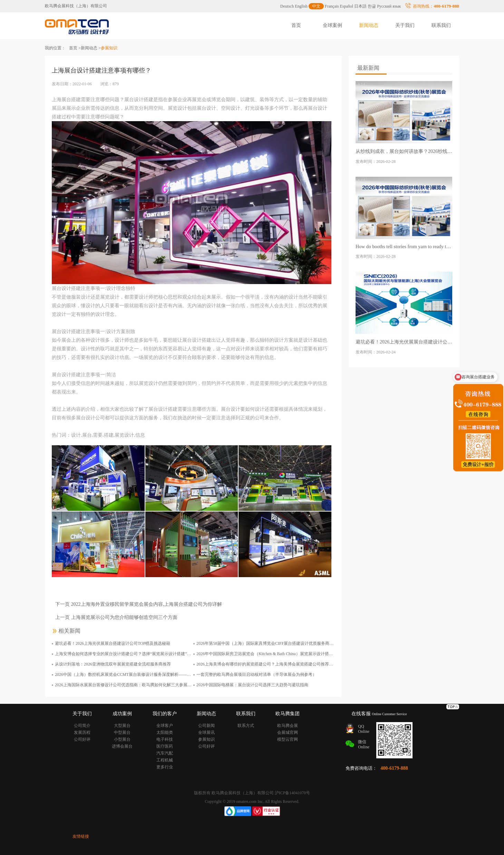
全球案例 (332, 25)
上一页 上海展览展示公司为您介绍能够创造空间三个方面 (116, 617)
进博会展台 (122, 746)
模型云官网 (288, 739)
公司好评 (82, 739)
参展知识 (206, 739)
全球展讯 (206, 732)
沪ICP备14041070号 (293, 793)
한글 (372, 6)
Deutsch (287, 6)
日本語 (360, 6)
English (301, 6)
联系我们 (441, 25)
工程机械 (165, 760)
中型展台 (122, 732)
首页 (296, 25)
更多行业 (165, 767)
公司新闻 (206, 726)
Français (332, 6)
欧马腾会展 (288, 726)
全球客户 (165, 726)
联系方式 (246, 726)
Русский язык (389, 6)
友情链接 (81, 836)
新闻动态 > (91, 48)
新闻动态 (369, 25)
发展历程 (82, 732)
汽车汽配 (165, 753)
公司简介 (82, 726)
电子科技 (165, 739)
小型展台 (122, 739)
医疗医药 (165, 746)
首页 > (75, 48)
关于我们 (405, 25)
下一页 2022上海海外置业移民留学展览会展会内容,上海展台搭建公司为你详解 (139, 604)
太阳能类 (165, 732)
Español (347, 6)
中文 (316, 6)
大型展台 (122, 726)
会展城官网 (288, 732)
